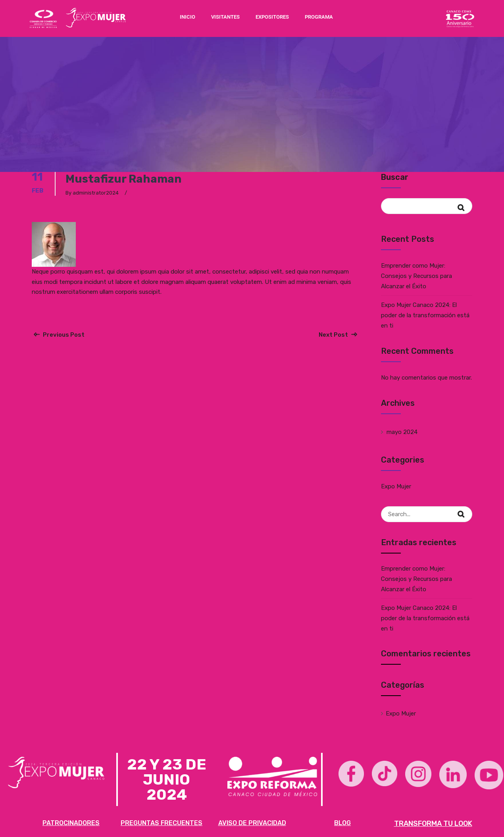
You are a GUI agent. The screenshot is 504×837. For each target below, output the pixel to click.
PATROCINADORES (71, 823)
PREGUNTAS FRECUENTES (162, 823)
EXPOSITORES (272, 17)
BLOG (342, 823)
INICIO (188, 17)
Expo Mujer (396, 486)
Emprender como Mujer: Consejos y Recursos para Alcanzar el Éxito (416, 276)
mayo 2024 (402, 432)
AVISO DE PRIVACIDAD (252, 823)
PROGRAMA (319, 17)
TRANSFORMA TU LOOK (433, 823)
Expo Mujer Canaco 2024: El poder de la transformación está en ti (425, 315)
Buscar (395, 177)
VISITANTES (225, 17)
